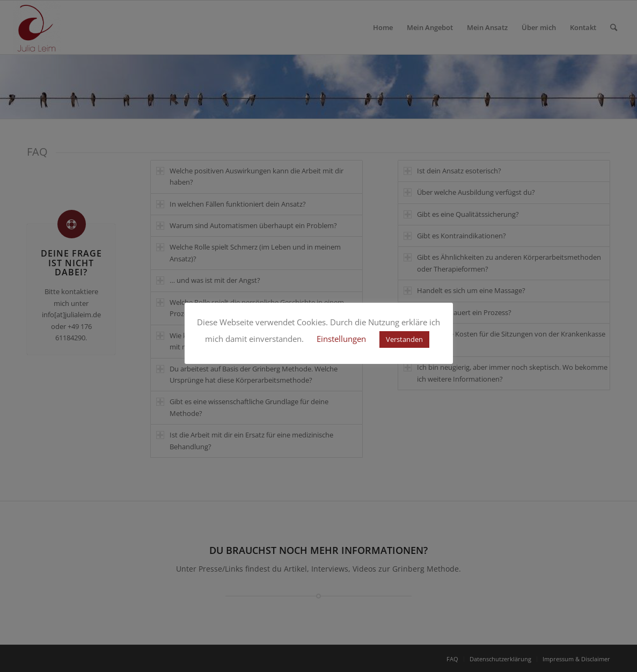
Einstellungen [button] (341, 339)
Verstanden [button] (404, 339)
